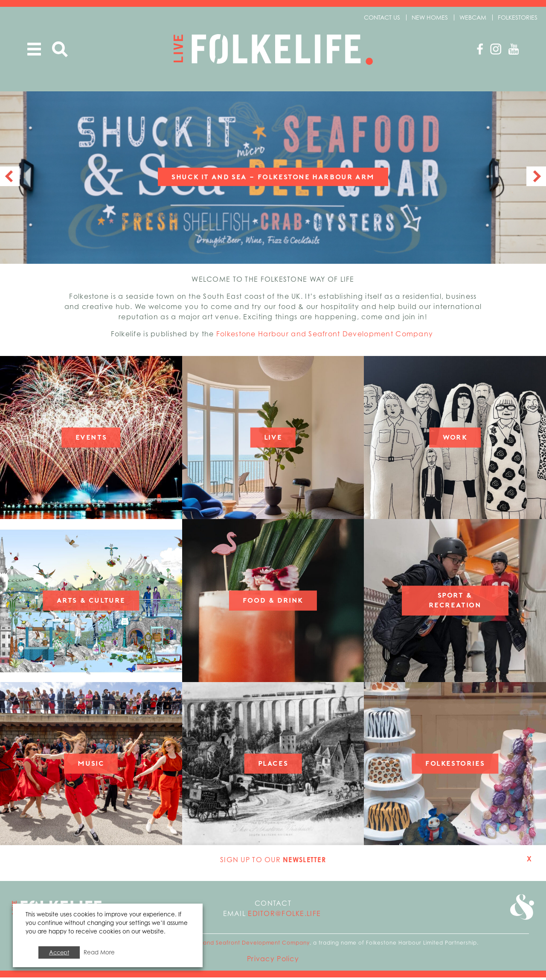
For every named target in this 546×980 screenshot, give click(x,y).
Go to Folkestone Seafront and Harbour (521, 910)
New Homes (430, 17)
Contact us (382, 17)
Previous (10, 179)
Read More (99, 952)
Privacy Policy (273, 961)
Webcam (473, 17)
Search (60, 49)
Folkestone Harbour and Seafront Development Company (326, 336)
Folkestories (518, 17)
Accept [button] (59, 952)
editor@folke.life (284, 916)
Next (536, 179)
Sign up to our (273, 862)
